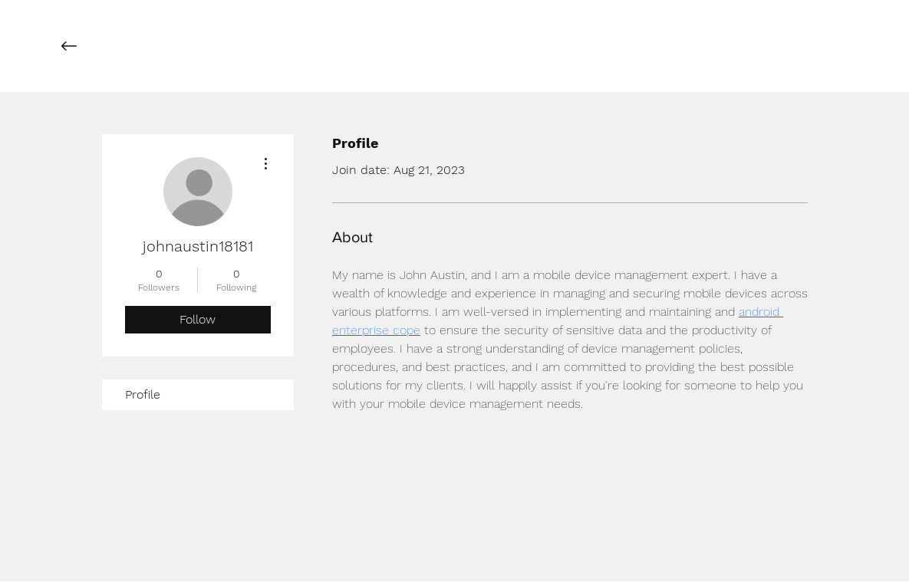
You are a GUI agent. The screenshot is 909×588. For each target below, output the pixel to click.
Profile (143, 394)
